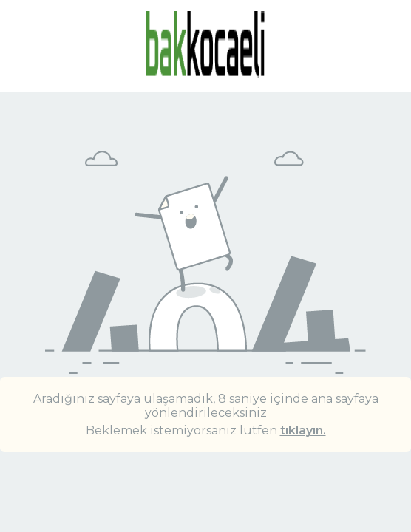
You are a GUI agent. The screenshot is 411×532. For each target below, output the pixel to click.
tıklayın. (303, 430)
